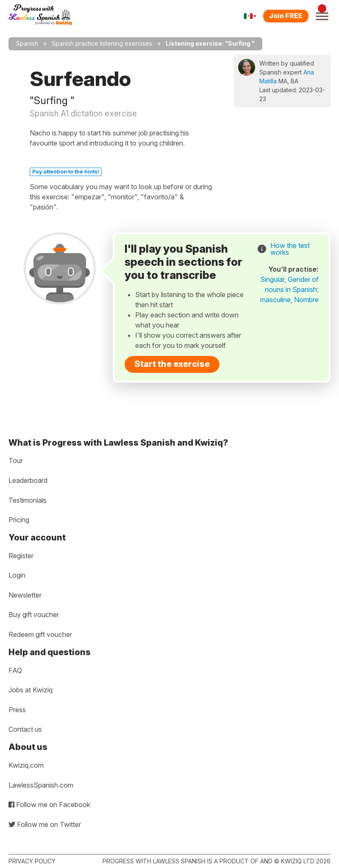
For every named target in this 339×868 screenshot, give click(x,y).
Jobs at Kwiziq (31, 690)
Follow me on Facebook (49, 805)
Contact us (25, 729)
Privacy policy (32, 861)
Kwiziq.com (26, 765)
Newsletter (25, 595)
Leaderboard (28, 480)
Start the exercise (172, 364)
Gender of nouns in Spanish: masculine (289, 289)
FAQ (15, 670)
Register (21, 556)
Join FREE (286, 16)
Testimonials (28, 500)
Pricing (19, 520)
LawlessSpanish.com (41, 785)
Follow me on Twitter (45, 824)
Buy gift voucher (34, 614)
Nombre (306, 300)
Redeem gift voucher (40, 634)
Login (17, 575)
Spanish (27, 43)
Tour (16, 460)
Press (17, 710)
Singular (272, 279)
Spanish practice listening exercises (102, 43)
